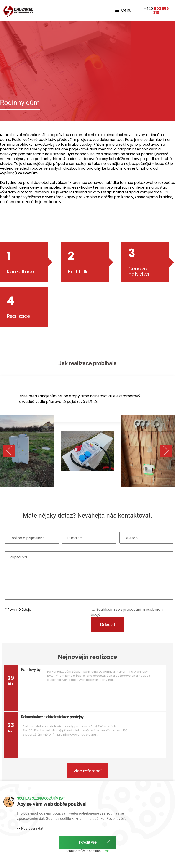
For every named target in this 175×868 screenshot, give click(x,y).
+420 (156, 11)
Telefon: (131, 538)
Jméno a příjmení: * (27, 538)
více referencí (88, 771)
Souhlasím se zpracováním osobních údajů (127, 612)
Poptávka (18, 557)
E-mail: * (74, 538)
